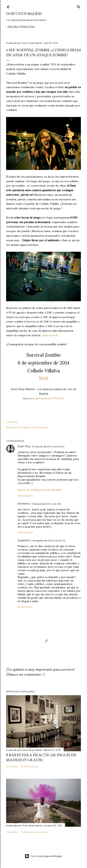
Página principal (21, 27)
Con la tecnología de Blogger (43, 856)
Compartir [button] (12, 422)
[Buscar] (79, 6)
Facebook (45, 398)
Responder (25, 496)
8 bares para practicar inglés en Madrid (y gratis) (41, 757)
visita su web (50, 335)
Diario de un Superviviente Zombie (40, 490)
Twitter (59, 398)
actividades (24, 427)
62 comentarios (29, 766)
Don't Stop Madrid (24, 14)
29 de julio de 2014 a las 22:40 (48, 446)
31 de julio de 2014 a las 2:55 (46, 504)
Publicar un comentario (34, 832)
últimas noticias (39, 427)
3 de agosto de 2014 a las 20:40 (48, 540)
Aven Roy (24, 446)
